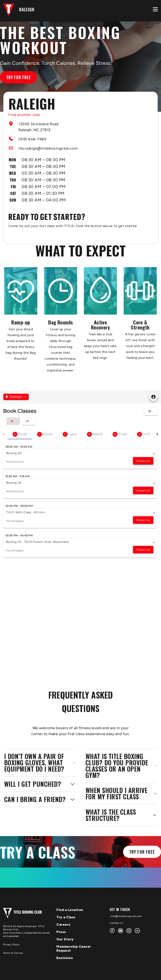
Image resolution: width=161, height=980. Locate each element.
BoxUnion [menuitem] (65, 958)
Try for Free (19, 77)
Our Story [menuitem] (65, 939)
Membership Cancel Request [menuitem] (73, 949)
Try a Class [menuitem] (66, 917)
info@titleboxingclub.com (126, 916)
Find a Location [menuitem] (70, 910)
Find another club (24, 115)
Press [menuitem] (61, 932)
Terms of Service (13, 953)
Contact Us (116, 923)
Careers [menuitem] (63, 924)
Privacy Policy (11, 945)
